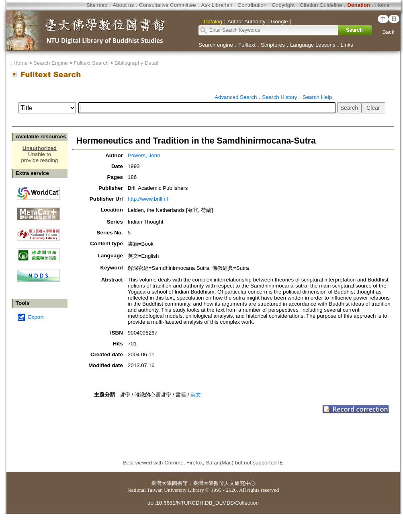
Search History (279, 97)
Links (347, 45)
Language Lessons (313, 45)
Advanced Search (236, 97)
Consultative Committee (167, 5)
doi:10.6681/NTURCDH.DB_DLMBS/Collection (203, 503)
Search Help (317, 97)
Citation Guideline (321, 5)
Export (36, 317)
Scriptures (273, 45)
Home (383, 5)
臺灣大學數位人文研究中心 (224, 483)
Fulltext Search (91, 63)
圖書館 (180, 483)
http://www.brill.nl (148, 199)
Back (389, 32)
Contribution (252, 5)
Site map (97, 5)
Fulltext (247, 45)
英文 (196, 395)
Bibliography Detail (136, 63)
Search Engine (50, 63)
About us (123, 5)
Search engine (216, 45)
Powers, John (144, 155)
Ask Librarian (217, 5)
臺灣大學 (162, 483)
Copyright (283, 5)
